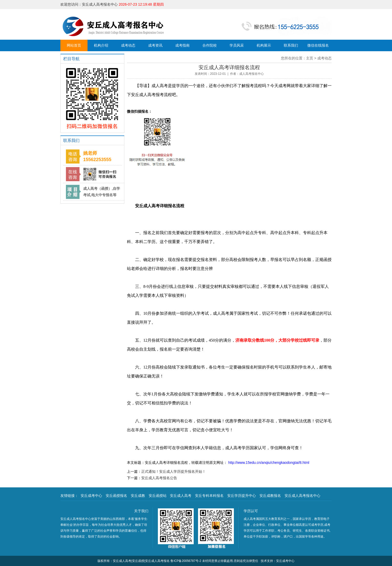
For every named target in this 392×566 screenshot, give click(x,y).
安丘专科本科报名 (209, 496)
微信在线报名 (318, 45)
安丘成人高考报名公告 (159, 478)
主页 (310, 58)
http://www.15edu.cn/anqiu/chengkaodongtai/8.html (268, 463)
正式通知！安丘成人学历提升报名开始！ (173, 471)
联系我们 (291, 45)
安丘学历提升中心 (242, 496)
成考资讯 (155, 45)
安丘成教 (138, 496)
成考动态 (128, 45)
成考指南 (182, 45)
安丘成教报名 (270, 496)
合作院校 (210, 45)
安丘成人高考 (181, 496)
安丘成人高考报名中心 (302, 496)
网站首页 (74, 45)
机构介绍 (101, 45)
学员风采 (237, 45)
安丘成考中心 (91, 496)
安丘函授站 (158, 496)
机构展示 (264, 45)
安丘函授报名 (116, 496)
